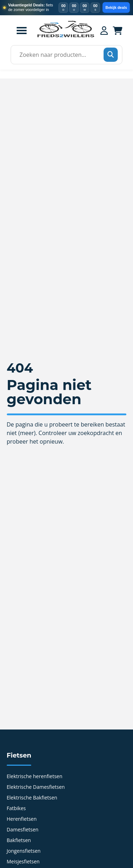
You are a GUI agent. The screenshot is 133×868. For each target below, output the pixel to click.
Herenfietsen (22, 819)
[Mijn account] (104, 31)
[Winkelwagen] (118, 31)
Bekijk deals (116, 7)
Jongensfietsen (24, 851)
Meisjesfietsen (23, 862)
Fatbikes (16, 809)
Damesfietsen (23, 830)
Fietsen (19, 755)
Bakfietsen (19, 841)
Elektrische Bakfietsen (32, 798)
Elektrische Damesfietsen (36, 787)
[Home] (66, 36)
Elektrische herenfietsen (35, 777)
